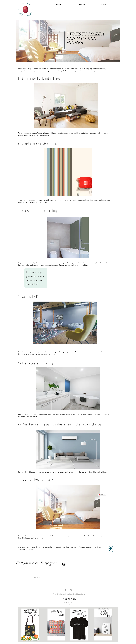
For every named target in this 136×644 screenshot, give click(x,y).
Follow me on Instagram (37, 563)
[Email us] (69, 582)
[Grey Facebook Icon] (65, 590)
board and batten (100, 200)
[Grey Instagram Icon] (71, 590)
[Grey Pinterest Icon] (68, 590)
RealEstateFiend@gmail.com (76, 594)
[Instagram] (64, 564)
